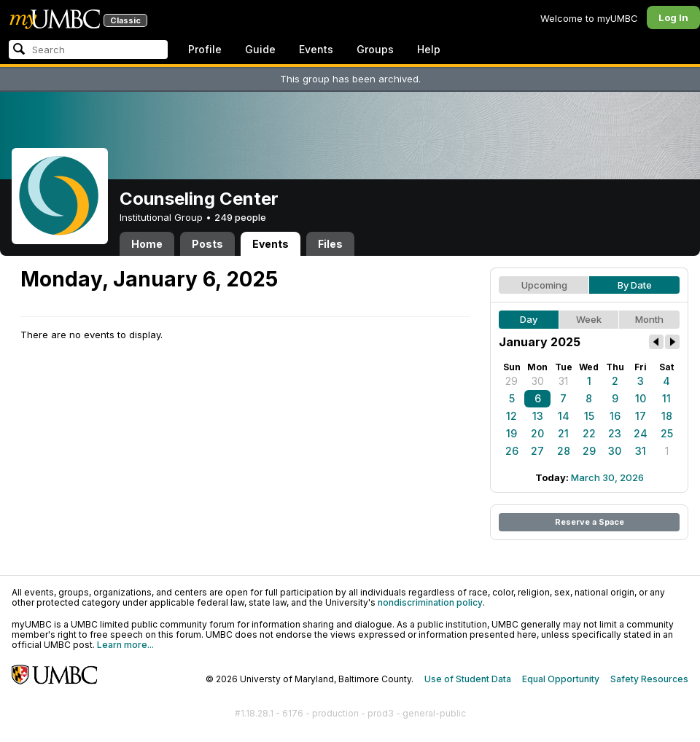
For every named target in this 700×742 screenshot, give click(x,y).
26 (512, 451)
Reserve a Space (590, 522)
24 (641, 433)
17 (641, 416)
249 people (240, 217)
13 (538, 416)
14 (564, 416)
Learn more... (125, 645)
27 (537, 451)
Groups (375, 49)
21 (563, 433)
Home (147, 244)
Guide (260, 49)
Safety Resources (649, 679)
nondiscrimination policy (430, 602)
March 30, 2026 (607, 477)
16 (615, 416)
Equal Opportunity (561, 679)
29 (512, 381)
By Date (635, 285)
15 (589, 416)
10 (641, 398)
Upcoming (544, 285)
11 (666, 398)
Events (316, 49)
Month (649, 319)
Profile (205, 49)
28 (564, 451)
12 (512, 416)
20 (537, 433)
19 (512, 433)
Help (429, 49)
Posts (207, 244)
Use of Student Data (468, 679)
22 (589, 433)
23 (615, 433)
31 (563, 381)
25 (667, 433)
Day (529, 319)
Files (330, 244)
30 (538, 381)
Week (589, 319)
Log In (673, 17)
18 (667, 416)
